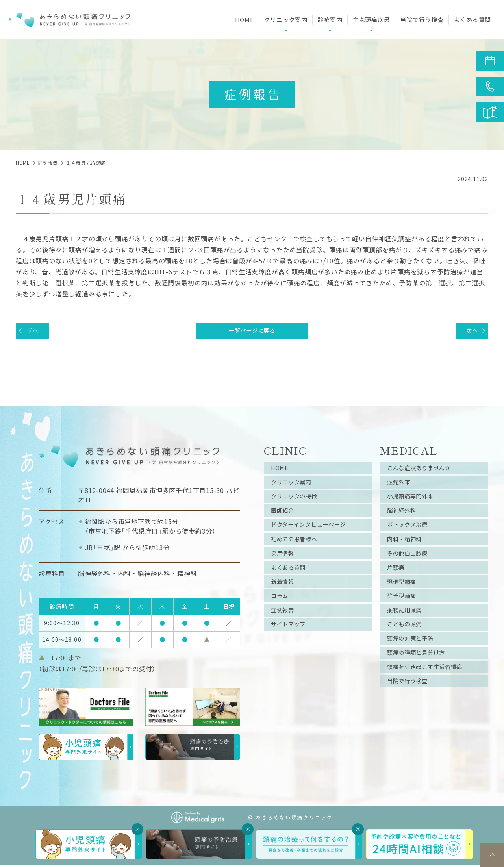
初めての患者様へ (298, 550)
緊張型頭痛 (404, 597)
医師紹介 (285, 518)
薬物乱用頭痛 (408, 628)
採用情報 (285, 565)
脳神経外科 (404, 518)
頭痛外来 (401, 487)
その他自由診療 (411, 565)
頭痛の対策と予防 (414, 660)
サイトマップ (292, 644)
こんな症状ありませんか (424, 471)
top (492, 855)
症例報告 (285, 628)
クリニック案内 (295, 487)
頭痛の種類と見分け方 (421, 676)
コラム (282, 613)
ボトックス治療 (411, 534)
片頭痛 (398, 581)
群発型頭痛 (404, 613)
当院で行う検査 (422, 19)
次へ (470, 332)
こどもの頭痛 (408, 644)
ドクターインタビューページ (314, 534)
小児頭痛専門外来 (414, 502)
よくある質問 (473, 19)
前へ (35, 332)
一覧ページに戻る (252, 332)
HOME (245, 19)
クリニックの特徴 (298, 502)
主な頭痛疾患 (372, 19)
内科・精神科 (408, 550)
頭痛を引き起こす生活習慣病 (431, 691)
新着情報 (285, 597)
